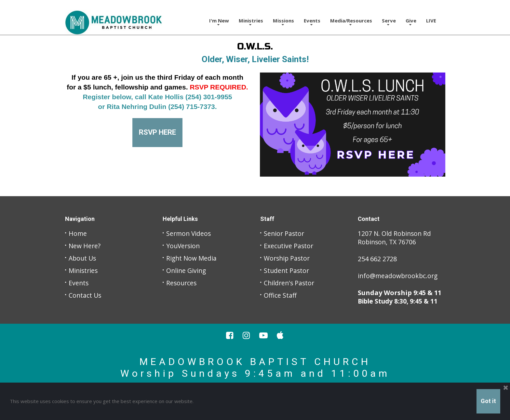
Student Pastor (287, 271)
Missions (283, 22)
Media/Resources (351, 22)
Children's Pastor (290, 283)
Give (411, 22)
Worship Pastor (288, 258)
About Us (83, 258)
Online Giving (187, 271)
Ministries (251, 22)
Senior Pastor (285, 233)
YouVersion (184, 246)
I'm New (219, 22)
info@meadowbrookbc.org (399, 276)
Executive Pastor (289, 246)
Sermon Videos (189, 233)
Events (312, 22)
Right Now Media (192, 258)
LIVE (431, 20)
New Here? (85, 246)
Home (78, 233)
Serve (389, 22)
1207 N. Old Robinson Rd (395, 233)
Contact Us (85, 295)
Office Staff (280, 295)
